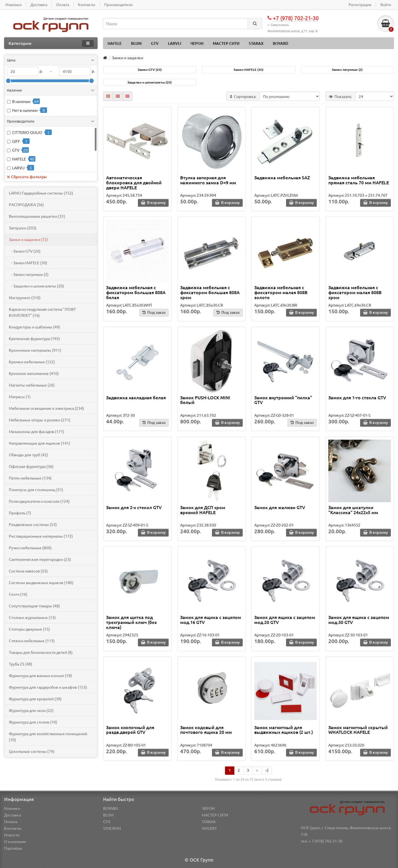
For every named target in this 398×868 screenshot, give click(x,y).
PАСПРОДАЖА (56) (26, 204)
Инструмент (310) (25, 297)
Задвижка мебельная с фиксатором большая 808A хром (210, 292)
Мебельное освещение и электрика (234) (46, 408)
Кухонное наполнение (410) (34, 373)
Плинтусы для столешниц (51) (36, 489)
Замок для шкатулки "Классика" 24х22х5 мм (353, 510)
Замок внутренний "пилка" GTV (283, 400)
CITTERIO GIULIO (27, 132)
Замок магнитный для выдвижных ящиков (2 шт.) (284, 730)
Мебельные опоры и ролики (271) (40, 420)
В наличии (21, 101)
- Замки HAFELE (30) (28, 263)
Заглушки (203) (23, 228)
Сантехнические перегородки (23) (40, 559)
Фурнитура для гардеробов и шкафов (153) (48, 687)
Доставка (13, 815)
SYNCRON (112, 828)
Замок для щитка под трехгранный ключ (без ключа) (131, 622)
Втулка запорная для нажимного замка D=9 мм (208, 180)
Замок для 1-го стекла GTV (357, 397)
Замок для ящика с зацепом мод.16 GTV (211, 620)
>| (267, 770)
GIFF (16, 141)
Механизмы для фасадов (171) (37, 431)
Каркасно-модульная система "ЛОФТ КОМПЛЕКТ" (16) (42, 312)
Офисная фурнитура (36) (31, 466)
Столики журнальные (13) (32, 617)
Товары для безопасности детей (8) (41, 652)
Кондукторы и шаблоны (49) (35, 327)
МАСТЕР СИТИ (226, 43)
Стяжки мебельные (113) (32, 641)
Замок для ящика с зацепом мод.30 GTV (359, 620)
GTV (155, 43)
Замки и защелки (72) (28, 239)
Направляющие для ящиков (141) (40, 443)
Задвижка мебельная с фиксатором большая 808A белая (136, 292)
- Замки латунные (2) (29, 274)
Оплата (11, 822)
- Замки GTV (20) (25, 251)
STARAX (256, 43)
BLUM (136, 43)
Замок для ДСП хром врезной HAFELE (203, 510)
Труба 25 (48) (21, 664)
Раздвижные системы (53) (33, 524)
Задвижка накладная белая (136, 397)
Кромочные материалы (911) (35, 350)
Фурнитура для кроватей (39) (35, 699)
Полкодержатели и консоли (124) (39, 501)
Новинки (12, 808)
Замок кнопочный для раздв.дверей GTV (130, 730)
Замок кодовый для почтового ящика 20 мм (206, 730)
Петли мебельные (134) (30, 478)
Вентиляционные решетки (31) (37, 216)
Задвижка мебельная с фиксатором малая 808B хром (355, 292)
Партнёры (13, 848)
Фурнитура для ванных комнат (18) (40, 675)
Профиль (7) (20, 513)
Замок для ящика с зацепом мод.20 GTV (285, 620)
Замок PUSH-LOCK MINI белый (205, 400)
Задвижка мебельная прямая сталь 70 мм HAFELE (359, 180)
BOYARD (281, 43)
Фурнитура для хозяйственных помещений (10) (48, 737)
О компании (15, 841)
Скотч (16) (18, 594)
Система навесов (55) (28, 571)
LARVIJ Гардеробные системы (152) (41, 193)
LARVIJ (175, 43)
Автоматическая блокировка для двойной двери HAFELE (134, 182)
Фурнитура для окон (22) (31, 710)
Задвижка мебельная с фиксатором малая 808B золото (281, 292)
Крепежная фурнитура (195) (34, 338)
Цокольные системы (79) (32, 751)
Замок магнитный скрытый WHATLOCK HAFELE (358, 730)
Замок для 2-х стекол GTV (134, 507)
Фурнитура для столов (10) (33, 722)
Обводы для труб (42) (28, 455)
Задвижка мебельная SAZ (282, 177)
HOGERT (209, 828)
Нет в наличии (25, 110)
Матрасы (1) (20, 397)
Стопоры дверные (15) (29, 629)
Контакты (13, 828)
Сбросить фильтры (27, 177)
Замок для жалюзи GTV (280, 507)
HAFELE (115, 43)
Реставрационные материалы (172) (41, 536)
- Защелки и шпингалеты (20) (36, 286)
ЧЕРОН (197, 43)
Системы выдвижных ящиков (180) (41, 582)
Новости (12, 835)
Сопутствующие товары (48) (34, 606)
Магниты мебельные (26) (32, 385)
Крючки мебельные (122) (32, 362)
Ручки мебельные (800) (30, 548)
